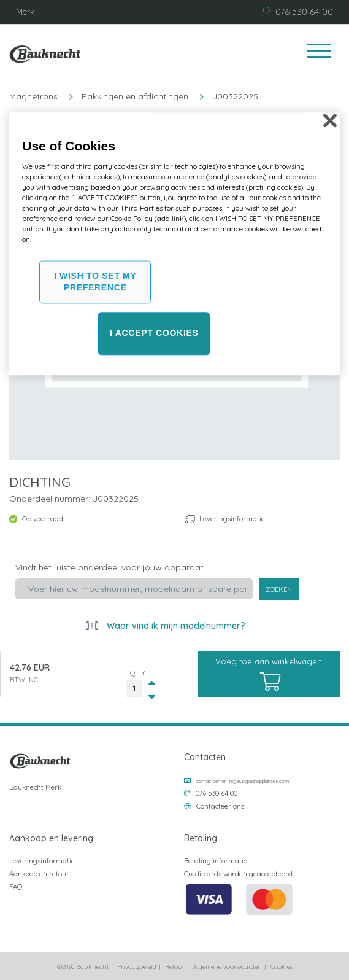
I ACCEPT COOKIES (154, 333)
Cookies (282, 967)
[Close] (330, 121)
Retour (175, 967)
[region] (174, 244)
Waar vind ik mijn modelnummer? (175, 626)
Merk (25, 12)
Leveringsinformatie (232, 519)
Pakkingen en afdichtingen (135, 96)
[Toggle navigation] (315, 53)
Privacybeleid (137, 967)
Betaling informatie (216, 861)
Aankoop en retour (39, 874)
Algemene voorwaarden (228, 967)
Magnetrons (33, 96)
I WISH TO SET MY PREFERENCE (95, 282)
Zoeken (279, 589)
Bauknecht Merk (35, 787)
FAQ (16, 887)
